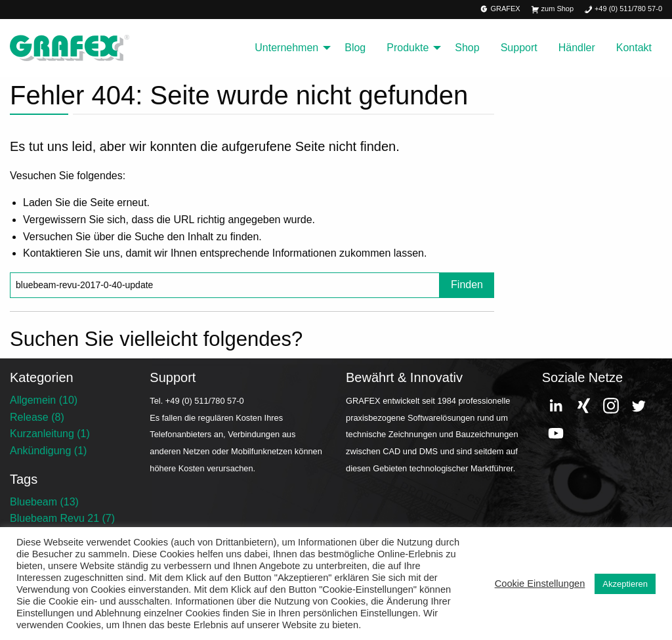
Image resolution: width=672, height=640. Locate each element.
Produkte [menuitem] (408, 48)
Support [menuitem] (519, 48)
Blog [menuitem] (355, 48)
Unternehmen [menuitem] (286, 48)
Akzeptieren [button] (625, 584)
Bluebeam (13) (44, 502)
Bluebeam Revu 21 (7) (62, 518)
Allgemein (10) (44, 400)
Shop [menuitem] (467, 48)
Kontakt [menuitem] (634, 48)
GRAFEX (500, 10)
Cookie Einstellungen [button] (540, 584)
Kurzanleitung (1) (50, 434)
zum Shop (552, 10)
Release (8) (37, 417)
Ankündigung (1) (48, 451)
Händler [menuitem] (577, 48)
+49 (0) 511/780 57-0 (623, 10)
